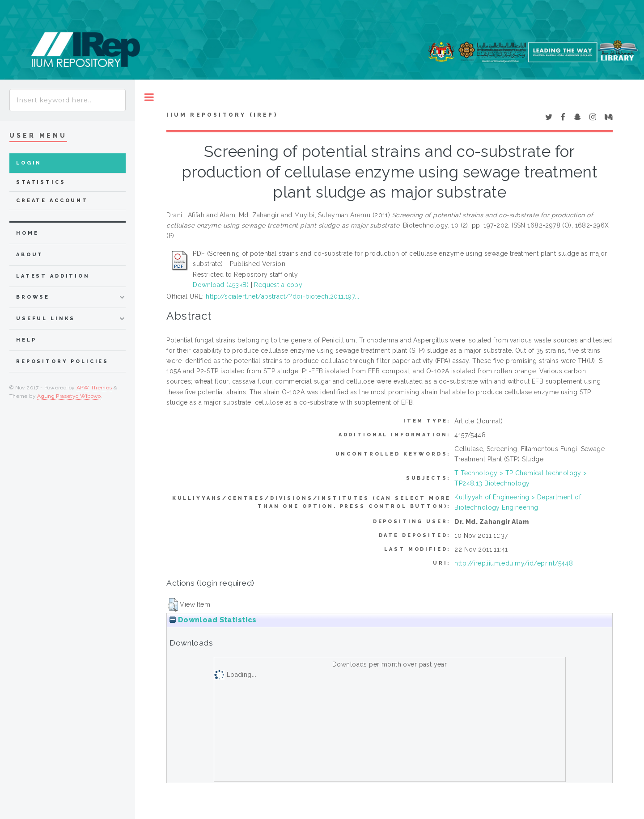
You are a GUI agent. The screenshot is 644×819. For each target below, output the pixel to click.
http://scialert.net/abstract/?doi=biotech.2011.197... (282, 296)
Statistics (41, 182)
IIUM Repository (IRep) (222, 115)
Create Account (52, 201)
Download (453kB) (221, 285)
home (27, 233)
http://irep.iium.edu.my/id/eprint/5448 (514, 563)
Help (26, 340)
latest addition (53, 276)
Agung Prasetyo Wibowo (69, 396)
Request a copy (278, 285)
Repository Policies (62, 361)
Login (29, 163)
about (30, 255)
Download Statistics (213, 620)
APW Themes (94, 388)
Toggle (149, 97)
